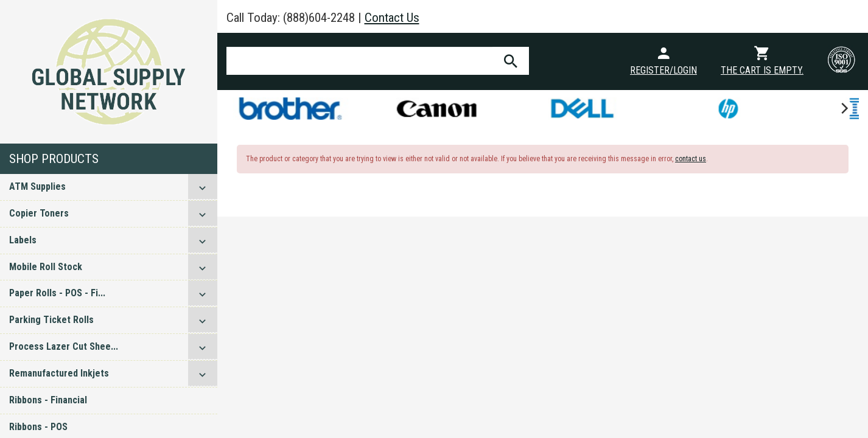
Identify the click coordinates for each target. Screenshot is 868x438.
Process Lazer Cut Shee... (64, 346)
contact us (691, 159)
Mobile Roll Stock (46, 267)
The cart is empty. (762, 70)
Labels (23, 240)
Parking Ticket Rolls (51, 320)
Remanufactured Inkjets (59, 373)
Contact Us (392, 18)
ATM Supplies (37, 186)
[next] (844, 108)
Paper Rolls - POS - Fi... (57, 293)
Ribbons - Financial (48, 400)
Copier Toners (39, 213)
